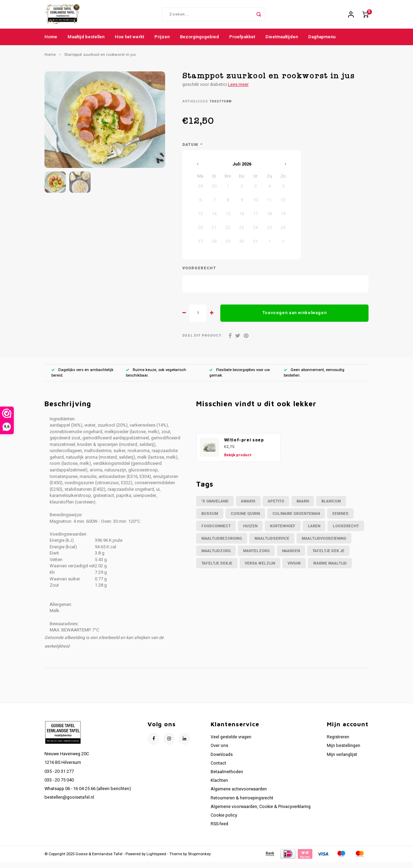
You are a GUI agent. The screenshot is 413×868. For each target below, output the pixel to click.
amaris (248, 507)
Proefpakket (242, 43)
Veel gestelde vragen (231, 743)
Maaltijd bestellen (86, 43)
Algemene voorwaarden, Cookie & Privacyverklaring (261, 812)
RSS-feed (219, 830)
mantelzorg (256, 557)
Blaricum (331, 507)
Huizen (250, 532)
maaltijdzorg (216, 557)
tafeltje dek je (328, 557)
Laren (314, 532)
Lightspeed (156, 860)
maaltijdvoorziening (324, 544)
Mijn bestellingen (344, 752)
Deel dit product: (203, 342)
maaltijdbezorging (222, 544)
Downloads (222, 760)
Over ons (219, 752)
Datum (192, 151)
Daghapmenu (322, 43)
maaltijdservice (272, 544)
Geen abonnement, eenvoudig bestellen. (314, 378)
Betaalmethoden (227, 778)
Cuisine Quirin (245, 520)
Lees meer (238, 90)
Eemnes (340, 520)
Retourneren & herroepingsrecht (242, 804)
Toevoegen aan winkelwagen (294, 319)
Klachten (219, 787)
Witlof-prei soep (244, 446)
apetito (276, 507)
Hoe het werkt (129, 43)
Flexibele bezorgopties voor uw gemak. (239, 378)
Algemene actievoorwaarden (239, 795)
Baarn (303, 507)
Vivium (294, 569)
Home (51, 43)
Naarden (291, 557)
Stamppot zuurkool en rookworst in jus (100, 61)
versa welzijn (260, 569)
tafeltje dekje (217, 569)
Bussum (210, 520)
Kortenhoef (283, 532)
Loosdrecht (346, 532)
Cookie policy (224, 821)
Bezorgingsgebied (199, 43)
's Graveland (215, 507)
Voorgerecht (199, 275)
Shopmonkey (199, 860)
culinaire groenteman (296, 520)
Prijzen (162, 43)
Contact (218, 769)
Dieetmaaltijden (282, 43)
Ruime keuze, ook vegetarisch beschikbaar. (156, 378)
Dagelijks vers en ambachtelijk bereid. (82, 378)
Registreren (338, 743)
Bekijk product (238, 461)
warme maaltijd (330, 569)
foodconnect (216, 532)
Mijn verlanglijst (342, 760)
